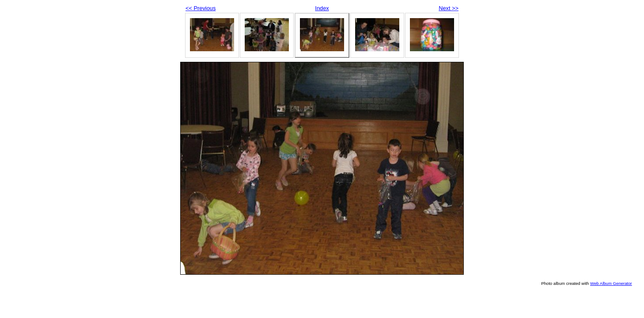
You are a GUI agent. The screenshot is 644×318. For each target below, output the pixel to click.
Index (322, 8)
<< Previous (201, 8)
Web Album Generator (611, 283)
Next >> (449, 8)
